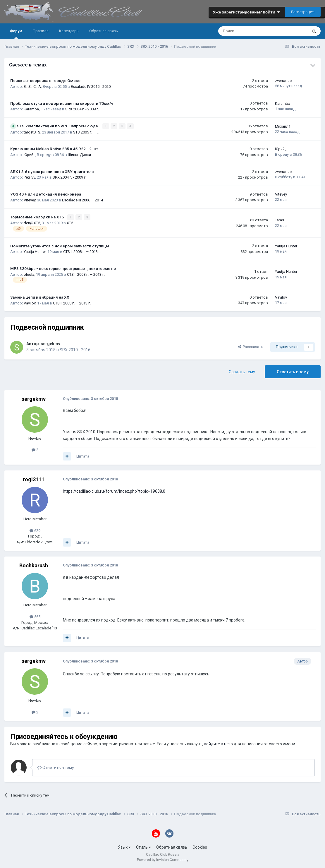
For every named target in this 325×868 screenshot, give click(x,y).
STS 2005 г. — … (86, 132)
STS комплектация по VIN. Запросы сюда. (58, 126)
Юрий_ (29, 154)
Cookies (200, 847)
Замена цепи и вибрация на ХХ (40, 297)
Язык (124, 847)
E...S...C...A (32, 87)
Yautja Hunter (35, 251)
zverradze (283, 81)
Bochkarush (34, 565)
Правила (41, 31)
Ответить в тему (293, 371)
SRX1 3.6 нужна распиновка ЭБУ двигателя (52, 171)
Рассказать (251, 346)
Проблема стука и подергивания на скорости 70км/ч (62, 103)
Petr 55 (29, 177)
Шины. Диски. (80, 154)
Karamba (31, 109)
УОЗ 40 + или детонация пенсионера (46, 194)
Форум (16, 34)
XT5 (70, 223)
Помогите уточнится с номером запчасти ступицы (60, 246)
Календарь (69, 31)
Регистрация (303, 12)
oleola (29, 274)
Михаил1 (283, 126)
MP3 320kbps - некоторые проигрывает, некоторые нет (64, 268)
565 (35, 616)
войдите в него (218, 744)
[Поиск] (247, 31)
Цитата (83, 456)
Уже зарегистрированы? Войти (246, 12)
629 (35, 530)
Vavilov (30, 303)
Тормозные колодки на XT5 (37, 217)
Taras (280, 220)
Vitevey (30, 200)
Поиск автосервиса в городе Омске (45, 81)
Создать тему (242, 371)
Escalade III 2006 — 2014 (82, 200)
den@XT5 (32, 223)
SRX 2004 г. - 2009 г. (82, 109)
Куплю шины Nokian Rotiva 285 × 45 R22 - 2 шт (54, 149)
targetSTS (32, 132)
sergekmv (50, 343)
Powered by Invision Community (163, 860)
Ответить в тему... (57, 767)
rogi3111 (34, 479)
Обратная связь (104, 31)
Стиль (143, 847)
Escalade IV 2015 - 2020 (91, 87)
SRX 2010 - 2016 (75, 349)
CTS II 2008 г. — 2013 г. (82, 251)
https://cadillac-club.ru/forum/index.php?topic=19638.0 (114, 491)
